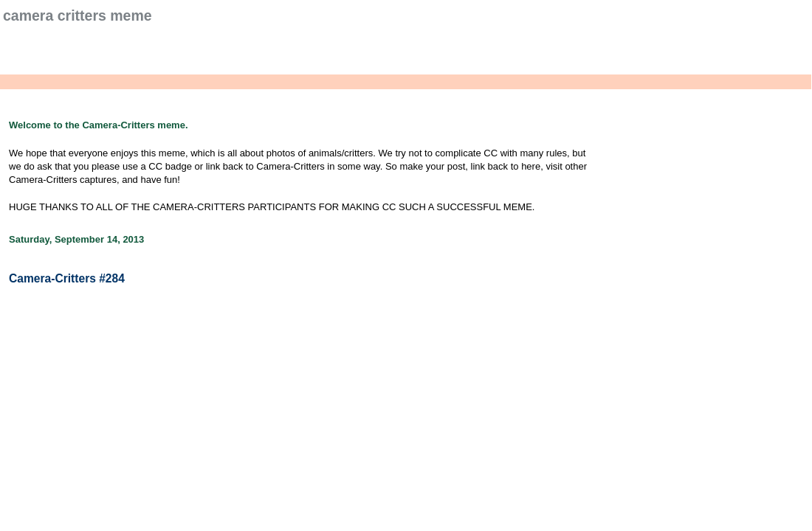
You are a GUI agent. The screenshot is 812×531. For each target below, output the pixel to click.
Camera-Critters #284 (67, 278)
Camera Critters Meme (78, 15)
